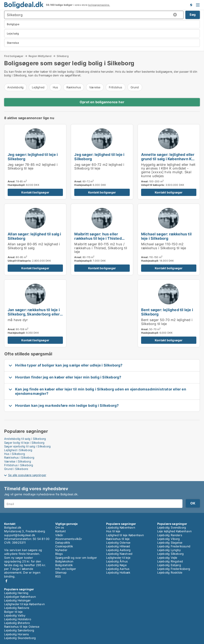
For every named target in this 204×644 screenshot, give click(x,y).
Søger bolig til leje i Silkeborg (24, 443)
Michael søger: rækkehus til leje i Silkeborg (166, 236)
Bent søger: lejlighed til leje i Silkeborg (167, 312)
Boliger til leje (13, 612)
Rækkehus (74, 87)
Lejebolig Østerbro (17, 623)
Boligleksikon (64, 561)
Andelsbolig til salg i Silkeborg (25, 439)
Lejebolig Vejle (167, 558)
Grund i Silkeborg (16, 469)
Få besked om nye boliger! (191, 5)
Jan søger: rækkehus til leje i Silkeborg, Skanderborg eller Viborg (34, 314)
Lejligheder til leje (118, 558)
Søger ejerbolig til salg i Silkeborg (27, 446)
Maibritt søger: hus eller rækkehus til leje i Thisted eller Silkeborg (98, 238)
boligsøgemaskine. (99, 5)
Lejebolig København (121, 527)
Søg (193, 15)
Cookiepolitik (64, 546)
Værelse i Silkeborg (18, 461)
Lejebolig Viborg (169, 539)
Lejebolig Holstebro (18, 619)
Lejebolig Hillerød (118, 546)
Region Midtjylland (40, 56)
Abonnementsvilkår (69, 539)
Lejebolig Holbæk (118, 572)
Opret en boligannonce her (102, 102)
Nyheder (61, 550)
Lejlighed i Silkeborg (18, 450)
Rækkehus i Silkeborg (19, 457)
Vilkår (59, 535)
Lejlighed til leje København (125, 535)
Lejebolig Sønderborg (19, 630)
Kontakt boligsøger (35, 192)
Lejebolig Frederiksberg (174, 569)
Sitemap (61, 572)
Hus (55, 87)
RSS (58, 576)
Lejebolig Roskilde (170, 572)
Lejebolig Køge (116, 565)
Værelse (95, 87)
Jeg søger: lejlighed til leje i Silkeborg (33, 157)
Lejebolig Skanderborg (20, 638)
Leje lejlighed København (175, 531)
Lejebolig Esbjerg (169, 565)
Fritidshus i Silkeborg (19, 465)
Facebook (6, 581)
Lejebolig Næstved (119, 554)
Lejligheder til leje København (24, 604)
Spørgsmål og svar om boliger (76, 558)
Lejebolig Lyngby (169, 550)
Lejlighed (38, 87)
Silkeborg (63, 56)
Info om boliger (66, 569)
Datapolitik (63, 543)
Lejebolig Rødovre (17, 608)
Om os (60, 527)
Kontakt (61, 531)
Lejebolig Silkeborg (171, 554)
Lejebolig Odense (118, 543)
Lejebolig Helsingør (17, 600)
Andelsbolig (15, 87)
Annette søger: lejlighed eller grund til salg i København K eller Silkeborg (168, 159)
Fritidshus (116, 87)
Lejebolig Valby (15, 615)
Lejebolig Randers (170, 535)
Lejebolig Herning (16, 593)
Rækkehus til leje (118, 539)
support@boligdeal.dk (20, 535)
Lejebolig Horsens (16, 634)
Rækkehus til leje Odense (22, 627)
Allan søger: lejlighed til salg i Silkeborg (34, 236)
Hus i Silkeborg (15, 454)
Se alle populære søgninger (27, 475)
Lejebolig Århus (117, 561)
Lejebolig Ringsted (170, 561)
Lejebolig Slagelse (170, 543)
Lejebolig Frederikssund (174, 546)
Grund (135, 87)
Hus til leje (113, 531)
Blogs (59, 554)
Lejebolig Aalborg (118, 550)
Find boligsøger (14, 56)
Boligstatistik (64, 565)
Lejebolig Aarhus (118, 569)
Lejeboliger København (20, 597)
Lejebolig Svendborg (172, 527)
